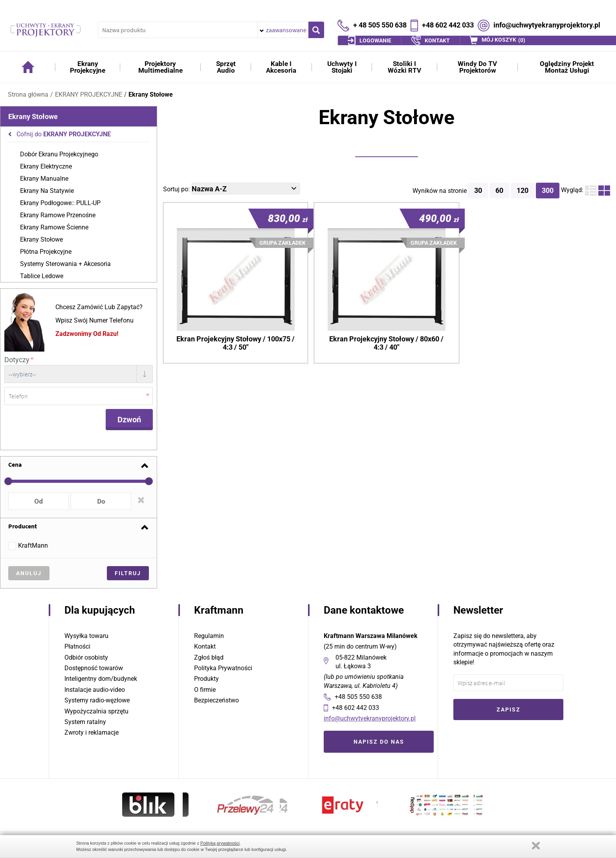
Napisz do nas (379, 741)
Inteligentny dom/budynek (101, 677)
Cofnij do (64, 134)
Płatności (77, 645)
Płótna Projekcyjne (46, 252)
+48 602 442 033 (448, 19)
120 (522, 190)
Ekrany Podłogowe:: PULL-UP (60, 203)
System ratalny (85, 721)
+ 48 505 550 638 (380, 19)
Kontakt (205, 645)
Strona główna (28, 94)
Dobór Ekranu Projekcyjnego (59, 154)
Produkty (206, 677)
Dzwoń (129, 418)
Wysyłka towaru (86, 635)
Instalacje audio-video (95, 688)
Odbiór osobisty (86, 656)
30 (478, 190)
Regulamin (209, 635)
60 (499, 190)
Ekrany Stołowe (151, 94)
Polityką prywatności (220, 843)
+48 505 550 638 (358, 696)
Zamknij (536, 846)
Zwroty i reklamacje (92, 731)
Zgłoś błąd (209, 656)
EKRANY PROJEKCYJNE (89, 94)
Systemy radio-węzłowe (97, 699)
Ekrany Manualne (44, 179)
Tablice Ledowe (42, 276)
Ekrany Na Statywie (47, 191)
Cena (15, 463)
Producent (23, 525)
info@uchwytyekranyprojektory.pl (547, 19)
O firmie (205, 688)
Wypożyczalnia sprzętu (96, 710)
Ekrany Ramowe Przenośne (58, 215)
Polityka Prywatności (223, 667)
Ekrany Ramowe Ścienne (54, 227)
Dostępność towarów (94, 667)
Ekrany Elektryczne (46, 166)
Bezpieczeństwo (216, 699)
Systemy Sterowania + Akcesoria (65, 264)
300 (548, 190)
